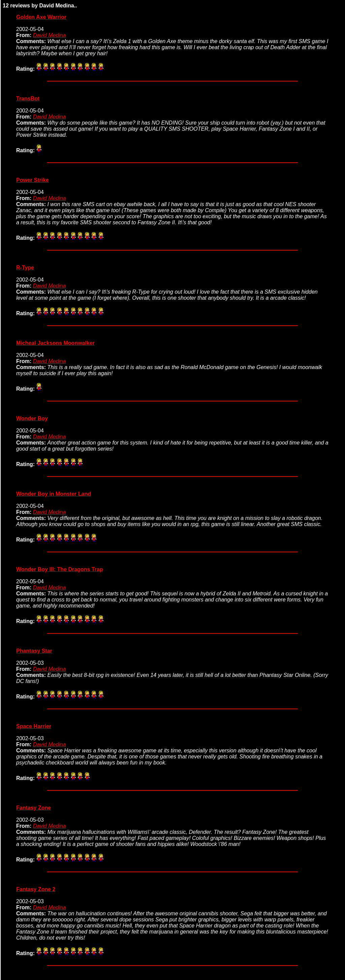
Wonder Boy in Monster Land (54, 494)
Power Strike (33, 180)
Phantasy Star (34, 651)
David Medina (50, 35)
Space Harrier (34, 726)
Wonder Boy (32, 418)
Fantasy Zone (34, 808)
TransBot (28, 99)
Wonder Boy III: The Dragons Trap (60, 569)
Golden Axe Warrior (41, 17)
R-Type (25, 268)
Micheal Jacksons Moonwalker (55, 343)
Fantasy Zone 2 (36, 889)
